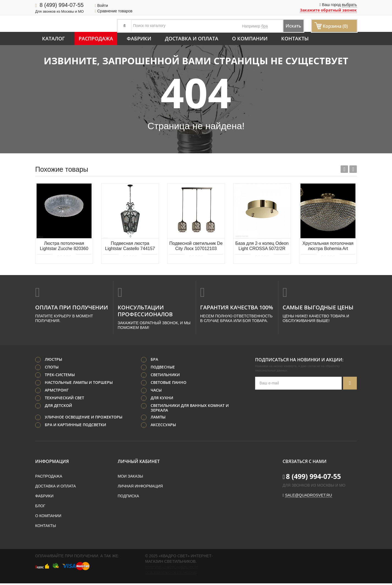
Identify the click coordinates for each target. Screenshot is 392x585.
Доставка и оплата (192, 38)
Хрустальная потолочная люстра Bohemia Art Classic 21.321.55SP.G (328, 246)
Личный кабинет (139, 463)
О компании (250, 38)
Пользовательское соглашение (171, 574)
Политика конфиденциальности (172, 569)
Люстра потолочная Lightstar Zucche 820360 (64, 246)
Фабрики (139, 38)
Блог (40, 508)
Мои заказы (130, 478)
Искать (288, 26)
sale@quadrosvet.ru (309, 497)
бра (264, 26)
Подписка (128, 498)
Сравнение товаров (114, 11)
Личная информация (140, 488)
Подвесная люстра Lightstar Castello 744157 (130, 246)
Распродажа (96, 38)
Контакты (295, 38)
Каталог (53, 38)
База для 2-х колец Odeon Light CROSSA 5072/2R (262, 246)
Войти (101, 5)
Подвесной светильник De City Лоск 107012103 (196, 246)
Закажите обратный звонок (328, 10)
